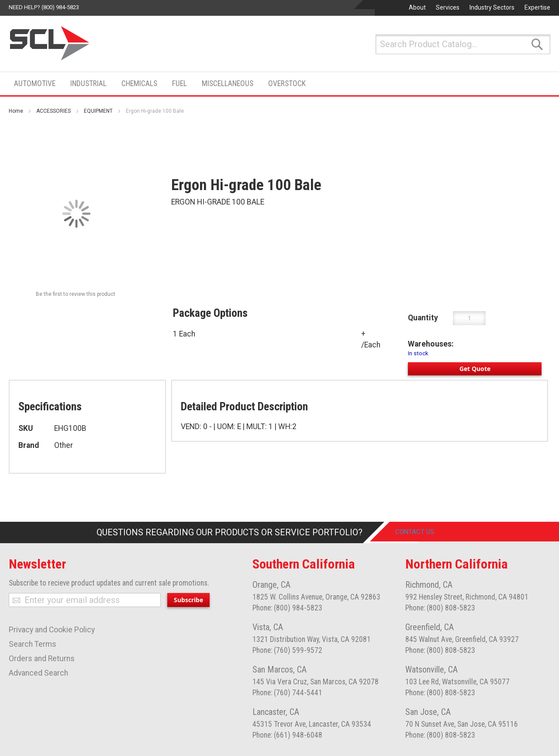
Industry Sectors (492, 7)
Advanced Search (38, 673)
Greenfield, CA (430, 627)
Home (16, 111)
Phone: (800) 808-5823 (440, 608)
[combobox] (463, 44)
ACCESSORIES (53, 111)
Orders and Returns (42, 659)
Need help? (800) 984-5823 (44, 7)
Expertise (537, 7)
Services (448, 7)
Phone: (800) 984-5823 (287, 608)
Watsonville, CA (431, 669)
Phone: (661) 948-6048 (287, 735)
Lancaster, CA (276, 712)
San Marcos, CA (279, 669)
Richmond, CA (429, 585)
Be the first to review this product (76, 294)
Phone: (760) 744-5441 (287, 693)
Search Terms (33, 644)
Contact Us (421, 532)
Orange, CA (271, 585)
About (417, 7)
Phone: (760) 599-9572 (287, 650)
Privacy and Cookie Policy (52, 630)
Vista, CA (268, 627)
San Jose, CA (428, 712)
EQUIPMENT (98, 111)
